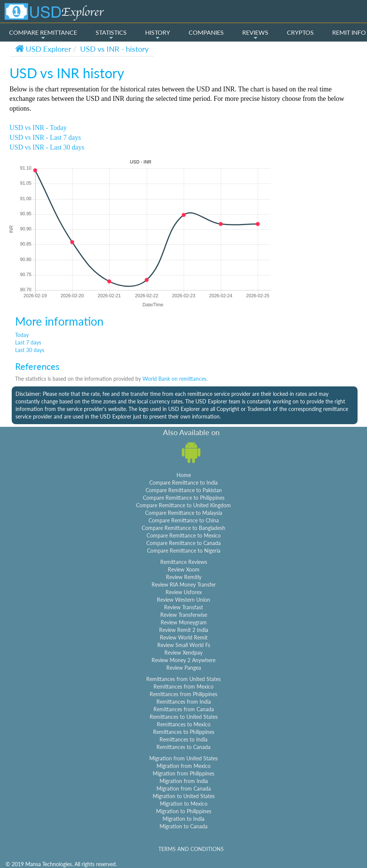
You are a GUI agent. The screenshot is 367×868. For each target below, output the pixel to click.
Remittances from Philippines (183, 694)
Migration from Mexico (183, 766)
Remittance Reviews (184, 562)
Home (184, 475)
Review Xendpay (183, 653)
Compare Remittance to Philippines (184, 498)
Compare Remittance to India (183, 483)
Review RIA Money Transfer (184, 585)
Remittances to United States (184, 717)
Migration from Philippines (183, 773)
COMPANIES (206, 32)
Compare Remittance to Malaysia (184, 513)
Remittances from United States (183, 679)
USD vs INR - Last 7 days (45, 137)
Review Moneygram (184, 622)
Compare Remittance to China (184, 520)
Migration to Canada (183, 826)
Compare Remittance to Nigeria (184, 551)
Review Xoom (184, 569)
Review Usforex (184, 592)
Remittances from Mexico (183, 687)
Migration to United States (184, 796)
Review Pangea (184, 668)
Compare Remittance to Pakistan (184, 490)
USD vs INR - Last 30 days (47, 147)
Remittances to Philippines (184, 732)
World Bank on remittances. (175, 379)
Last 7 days (28, 342)
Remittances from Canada (184, 709)
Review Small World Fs (184, 645)
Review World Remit (184, 637)
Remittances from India (184, 702)
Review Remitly (184, 577)
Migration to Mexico (184, 804)
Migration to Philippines (184, 811)
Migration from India (184, 781)
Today (22, 335)
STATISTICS (111, 35)
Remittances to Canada (183, 747)
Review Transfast (183, 607)
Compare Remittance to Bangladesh (183, 528)
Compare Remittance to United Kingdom (183, 505)
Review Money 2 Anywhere (183, 660)
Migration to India (183, 819)
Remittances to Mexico (184, 724)
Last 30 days (30, 350)
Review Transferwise (184, 615)
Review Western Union (183, 600)
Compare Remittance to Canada (183, 543)
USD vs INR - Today (38, 128)
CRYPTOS (300, 32)
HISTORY (158, 35)
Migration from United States (183, 758)
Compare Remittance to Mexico (184, 535)
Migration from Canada (184, 788)
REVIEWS (255, 35)
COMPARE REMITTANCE (43, 35)
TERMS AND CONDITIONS (191, 849)
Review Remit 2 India (184, 630)
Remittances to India (183, 739)
